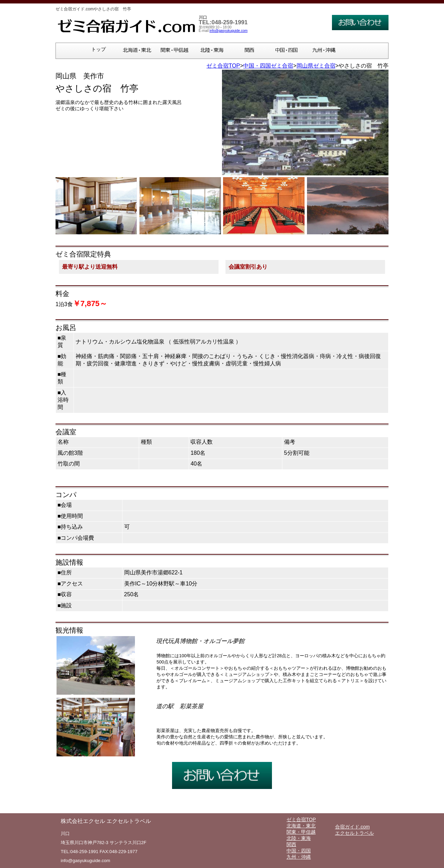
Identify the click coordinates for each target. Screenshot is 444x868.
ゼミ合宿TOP (223, 66)
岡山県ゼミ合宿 (316, 66)
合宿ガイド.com (352, 827)
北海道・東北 (301, 826)
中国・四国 (299, 851)
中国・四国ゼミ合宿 (268, 66)
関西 (291, 844)
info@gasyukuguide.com (229, 31)
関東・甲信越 (301, 832)
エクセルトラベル (355, 833)
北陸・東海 (299, 838)
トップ (99, 49)
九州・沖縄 (299, 857)
